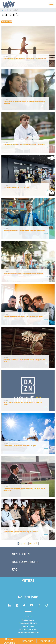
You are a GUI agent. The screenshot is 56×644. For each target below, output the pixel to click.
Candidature (46, 641)
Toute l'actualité (7, 22)
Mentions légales (28, 620)
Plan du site (28, 617)
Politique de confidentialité (28, 623)
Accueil (5, 10)
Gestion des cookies (28, 626)
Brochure (28, 641)
